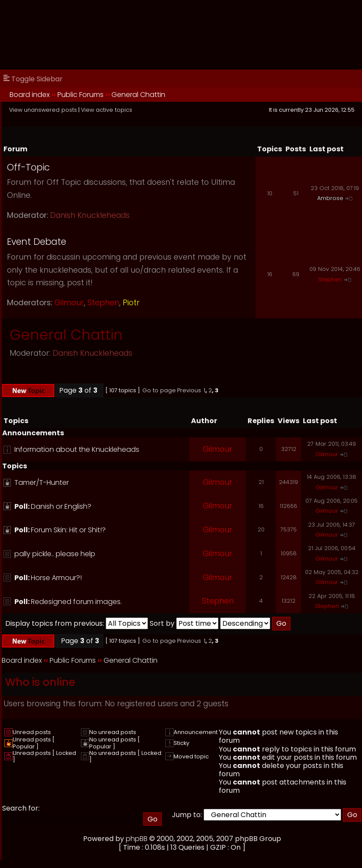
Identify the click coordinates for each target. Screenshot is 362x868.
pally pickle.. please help (55, 554)
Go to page (159, 390)
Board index (30, 95)
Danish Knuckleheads (90, 215)
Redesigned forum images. (76, 602)
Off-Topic (28, 167)
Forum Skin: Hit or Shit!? (68, 530)
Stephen (103, 303)
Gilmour (69, 303)
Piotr (131, 303)
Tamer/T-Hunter (42, 482)
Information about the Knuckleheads (77, 449)
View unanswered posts (43, 110)
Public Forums (80, 95)
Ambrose (330, 198)
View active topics (107, 110)
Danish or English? (61, 506)
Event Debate (37, 242)
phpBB (137, 839)
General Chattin (138, 95)
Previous (189, 390)
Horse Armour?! (56, 578)
